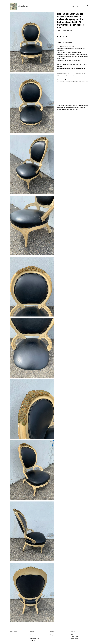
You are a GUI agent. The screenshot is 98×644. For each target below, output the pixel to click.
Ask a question (69, 37)
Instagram (52, 635)
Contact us (32, 641)
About (77, 6)
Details (59, 42)
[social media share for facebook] (58, 37)
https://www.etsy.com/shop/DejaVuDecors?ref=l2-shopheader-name (73, 82)
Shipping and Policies (35, 639)
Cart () (83, 6)
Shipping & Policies (67, 42)
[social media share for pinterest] (64, 37)
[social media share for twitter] (61, 37)
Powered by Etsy (74, 639)
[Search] (88, 6)
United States (66, 31)
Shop (73, 6)
